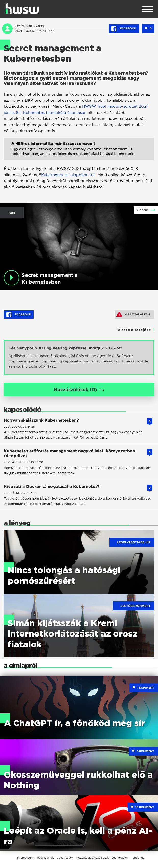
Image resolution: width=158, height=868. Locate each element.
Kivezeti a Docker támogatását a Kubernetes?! (52, 486)
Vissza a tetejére (134, 330)
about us (138, 858)
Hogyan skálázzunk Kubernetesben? (41, 420)
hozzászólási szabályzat (93, 858)
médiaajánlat (45, 858)
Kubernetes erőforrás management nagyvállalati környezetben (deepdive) (69, 453)
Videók (142, 210)
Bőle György (35, 26)
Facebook (124, 29)
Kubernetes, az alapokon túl (68, 175)
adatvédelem (121, 858)
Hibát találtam (133, 314)
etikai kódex (65, 858)
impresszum (25, 858)
